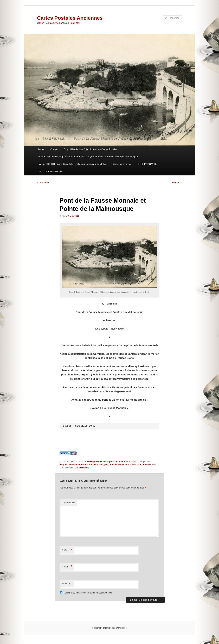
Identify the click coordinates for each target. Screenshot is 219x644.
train (139, 465)
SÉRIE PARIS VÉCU (147, 164)
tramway (147, 465)
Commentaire (69, 502)
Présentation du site (122, 164)
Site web (66, 584)
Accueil (41, 149)
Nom (67, 550)
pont (101, 465)
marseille (93, 465)
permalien (84, 468)
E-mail (67, 567)
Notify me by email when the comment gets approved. (86, 593)
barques (64, 465)
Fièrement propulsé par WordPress (109, 628)
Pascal (132, 462)
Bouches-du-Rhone (78, 465)
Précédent (43, 183)
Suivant (177, 183)
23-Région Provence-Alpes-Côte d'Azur (106, 462)
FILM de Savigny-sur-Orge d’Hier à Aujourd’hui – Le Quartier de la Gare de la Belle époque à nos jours (88, 157)
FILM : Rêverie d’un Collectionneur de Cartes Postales (90, 149)
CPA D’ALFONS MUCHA (50, 172)
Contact (54, 149)
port (106, 465)
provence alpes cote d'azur (123, 465)
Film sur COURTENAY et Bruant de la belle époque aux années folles (72, 164)
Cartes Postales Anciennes (70, 18)
